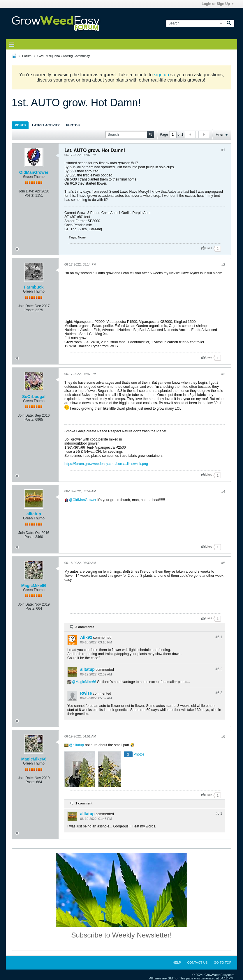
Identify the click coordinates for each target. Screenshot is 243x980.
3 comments (85, 627)
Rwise (86, 693)
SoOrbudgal (34, 397)
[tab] (20, 125)
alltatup (34, 514)
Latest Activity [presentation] (46, 125)
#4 (223, 491)
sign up (161, 75)
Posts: (29, 195)
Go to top (223, 963)
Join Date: (26, 191)
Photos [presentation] (73, 125)
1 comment (84, 803)
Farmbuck (34, 287)
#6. (219, 813)
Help (177, 963)
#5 (223, 563)
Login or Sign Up (218, 4)
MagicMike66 (34, 585)
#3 (223, 374)
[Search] (195, 23)
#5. (219, 637)
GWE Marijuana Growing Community (64, 56)
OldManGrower (34, 172)
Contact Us (197, 963)
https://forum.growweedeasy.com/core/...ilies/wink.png (106, 464)
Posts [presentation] (20, 125)
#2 (223, 265)
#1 (223, 150)
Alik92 (86, 637)
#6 (223, 737)
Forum (27, 56)
